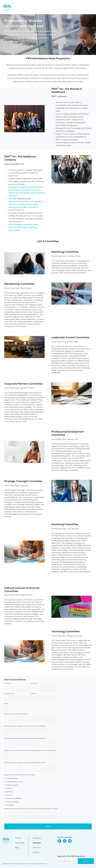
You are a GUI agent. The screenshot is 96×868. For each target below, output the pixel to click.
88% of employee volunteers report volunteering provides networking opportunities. (24, 227)
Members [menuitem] (37, 838)
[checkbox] (30, 791)
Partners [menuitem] (36, 848)
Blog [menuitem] (17, 848)
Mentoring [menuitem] (20, 843)
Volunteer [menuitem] (37, 843)
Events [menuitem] (18, 838)
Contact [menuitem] (36, 852)
